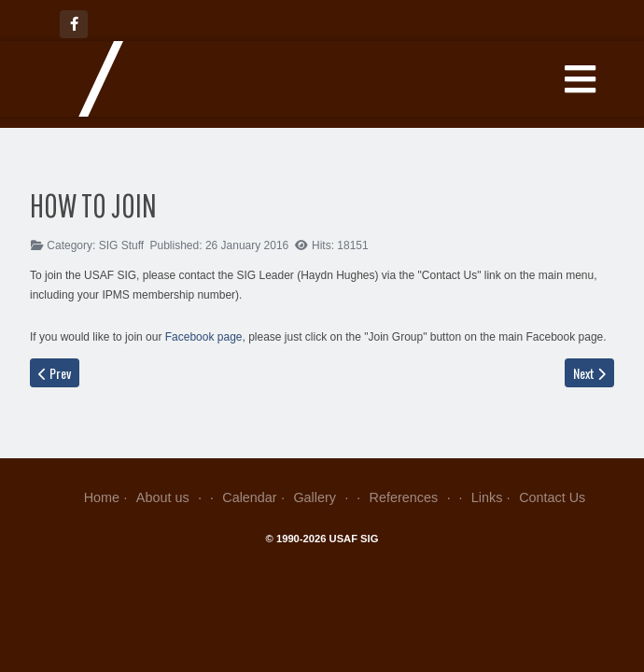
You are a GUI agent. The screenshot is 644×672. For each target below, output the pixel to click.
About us (171, 497)
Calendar (249, 497)
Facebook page (204, 337)
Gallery (322, 497)
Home (102, 497)
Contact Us (552, 497)
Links (487, 497)
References (412, 497)
